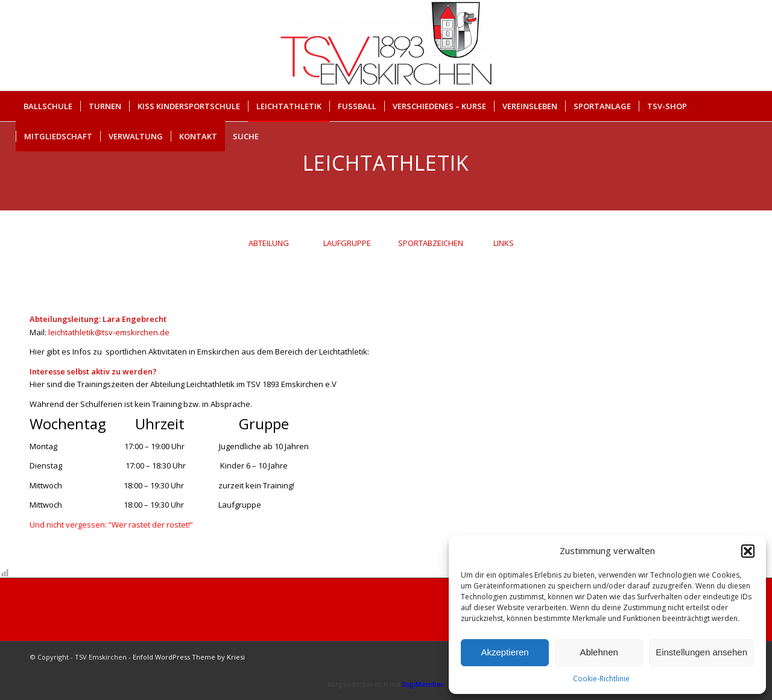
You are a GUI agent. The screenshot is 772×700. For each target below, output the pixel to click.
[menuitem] (48, 106)
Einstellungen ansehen (701, 652)
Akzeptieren (505, 652)
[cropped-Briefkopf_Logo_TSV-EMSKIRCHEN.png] (386, 45)
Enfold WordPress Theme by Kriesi (189, 657)
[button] (748, 551)
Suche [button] (246, 136)
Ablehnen (599, 652)
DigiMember (423, 684)
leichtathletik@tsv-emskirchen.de (109, 332)
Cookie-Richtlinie (601, 679)
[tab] (268, 248)
